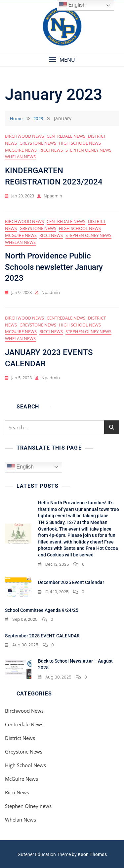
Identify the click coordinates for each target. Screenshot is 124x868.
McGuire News (21, 150)
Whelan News (20, 157)
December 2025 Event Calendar (71, 582)
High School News (80, 143)
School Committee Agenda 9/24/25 (42, 610)
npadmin (53, 196)
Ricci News (51, 150)
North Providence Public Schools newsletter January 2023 (54, 267)
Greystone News (38, 143)
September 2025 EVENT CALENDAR (42, 636)
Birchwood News (24, 136)
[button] (62, 60)
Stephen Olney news (88, 150)
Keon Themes (92, 854)
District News (20, 738)
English (20, 467)
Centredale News (66, 136)
